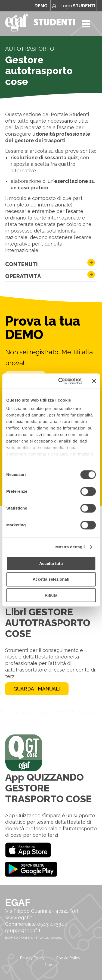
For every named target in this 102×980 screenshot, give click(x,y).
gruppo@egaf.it (23, 930)
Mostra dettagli (70, 547)
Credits (51, 965)
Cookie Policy (68, 958)
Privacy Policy (32, 958)
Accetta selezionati (51, 579)
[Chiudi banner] (94, 381)
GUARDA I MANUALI (37, 689)
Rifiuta (51, 595)
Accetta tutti (51, 563)
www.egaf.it (19, 917)
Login (74, 6)
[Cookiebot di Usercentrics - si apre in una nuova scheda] (61, 381)
